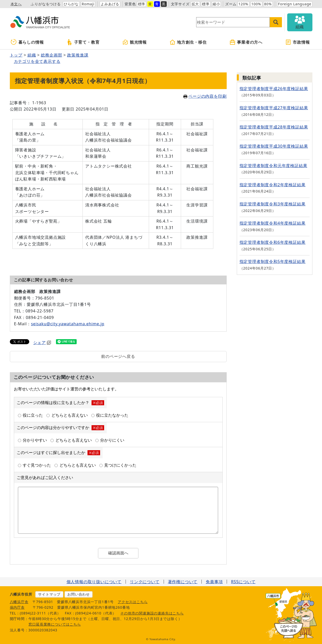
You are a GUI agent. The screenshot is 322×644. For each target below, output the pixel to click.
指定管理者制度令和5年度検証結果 (273, 261)
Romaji (88, 4)
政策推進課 (78, 55)
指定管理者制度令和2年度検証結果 (273, 185)
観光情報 (135, 42)
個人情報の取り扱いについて (94, 582)
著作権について (183, 582)
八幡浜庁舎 (19, 602)
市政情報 (297, 42)
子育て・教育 (83, 42)
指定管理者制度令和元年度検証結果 (273, 166)
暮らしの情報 (27, 42)
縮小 (216, 4)
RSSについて (243, 582)
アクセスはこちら (133, 602)
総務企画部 (51, 55)
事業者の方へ (246, 42)
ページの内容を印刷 (205, 96)
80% (268, 4)
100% (256, 4)
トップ (16, 55)
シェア (42, 342)
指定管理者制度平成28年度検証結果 (274, 127)
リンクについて (145, 582)
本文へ (16, 4)
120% (243, 4)
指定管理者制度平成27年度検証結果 (274, 108)
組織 (32, 55)
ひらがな (71, 4)
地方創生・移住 (188, 42)
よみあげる (110, 4)
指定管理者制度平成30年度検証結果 (274, 146)
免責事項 (214, 582)
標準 (142, 4)
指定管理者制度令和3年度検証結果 (273, 204)
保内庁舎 (17, 607)
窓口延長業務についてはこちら (55, 624)
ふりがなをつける (46, 4)
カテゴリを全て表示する (37, 61)
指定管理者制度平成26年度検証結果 (274, 89)
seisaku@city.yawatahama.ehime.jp (68, 324)
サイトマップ (49, 594)
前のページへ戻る (118, 356)
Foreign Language (295, 4)
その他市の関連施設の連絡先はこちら (152, 613)
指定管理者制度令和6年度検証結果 (273, 242)
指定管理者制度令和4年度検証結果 (273, 223)
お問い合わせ (79, 594)
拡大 (195, 4)
